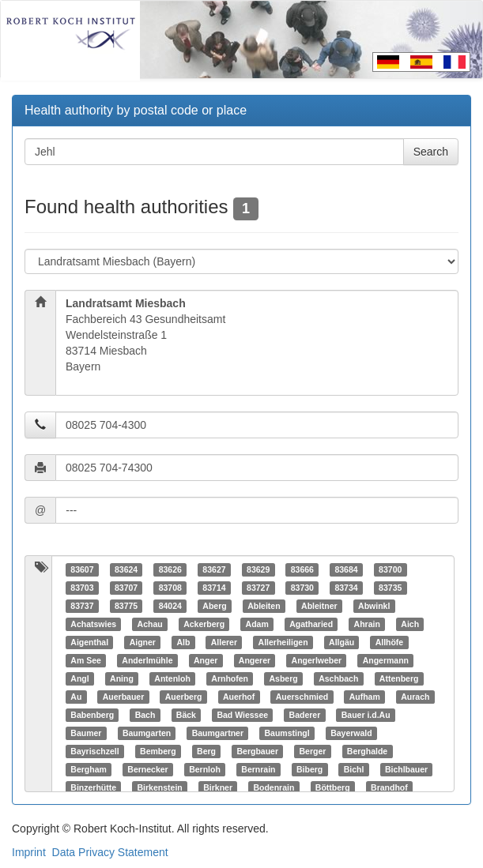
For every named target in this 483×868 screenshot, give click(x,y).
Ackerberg (204, 624)
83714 (214, 588)
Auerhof (239, 697)
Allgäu (341, 642)
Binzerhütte (93, 787)
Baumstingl (287, 733)
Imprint (29, 852)
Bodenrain (274, 787)
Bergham (89, 769)
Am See (86, 660)
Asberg (283, 678)
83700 (390, 569)
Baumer (86, 733)
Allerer (224, 642)
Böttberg (333, 787)
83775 (126, 606)
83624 (126, 569)
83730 (302, 588)
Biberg (309, 769)
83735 (390, 588)
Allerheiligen (283, 642)
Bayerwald (351, 733)
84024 (170, 606)
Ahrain (367, 624)
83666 (302, 569)
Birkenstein (160, 787)
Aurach (415, 697)
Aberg (214, 606)
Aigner (143, 642)
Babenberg (92, 715)
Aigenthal (89, 642)
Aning (122, 678)
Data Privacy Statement (110, 852)
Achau (150, 624)
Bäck (186, 715)
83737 (82, 606)
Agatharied (311, 624)
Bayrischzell (94, 751)
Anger (206, 660)
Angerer (255, 660)
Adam (257, 624)
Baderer (305, 715)
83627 (214, 569)
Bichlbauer (406, 769)
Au (76, 697)
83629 (258, 569)
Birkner (218, 787)
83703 (82, 588)
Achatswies (93, 624)
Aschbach (338, 678)
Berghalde (367, 751)
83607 (82, 569)
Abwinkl (374, 606)
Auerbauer (124, 697)
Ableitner (319, 606)
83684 (346, 569)
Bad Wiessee (242, 715)
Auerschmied (302, 697)
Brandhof (389, 787)
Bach (145, 715)
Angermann (386, 660)
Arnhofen (230, 678)
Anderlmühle (147, 660)
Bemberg (158, 751)
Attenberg (399, 678)
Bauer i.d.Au (366, 715)
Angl (79, 678)
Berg (206, 751)
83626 (170, 569)
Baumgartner (218, 733)
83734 (346, 588)
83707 (126, 588)
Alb (183, 642)
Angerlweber (317, 660)
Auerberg (184, 697)
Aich (410, 624)
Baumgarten (147, 733)
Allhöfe (390, 642)
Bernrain (258, 769)
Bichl (354, 769)
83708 (170, 588)
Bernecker (147, 769)
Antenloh (172, 678)
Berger (313, 751)
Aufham (365, 697)
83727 (258, 588)
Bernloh (205, 769)
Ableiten (264, 606)
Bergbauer (258, 751)
